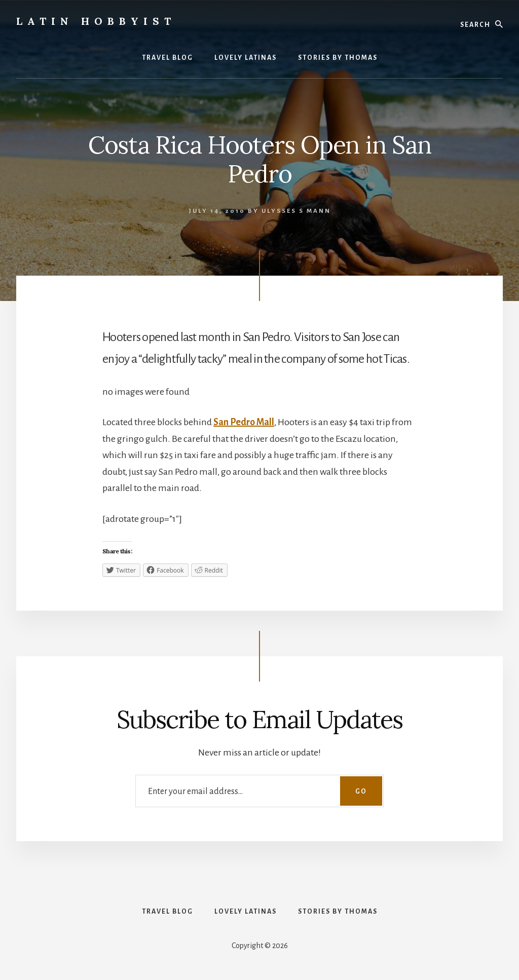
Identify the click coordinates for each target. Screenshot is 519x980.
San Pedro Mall (244, 422)
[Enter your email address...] (259, 791)
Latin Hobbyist (96, 21)
